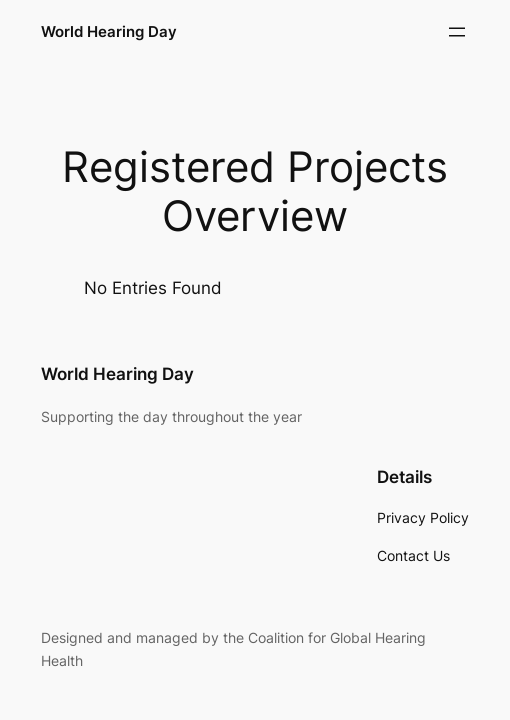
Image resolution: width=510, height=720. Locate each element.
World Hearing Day (109, 31)
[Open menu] (457, 32)
